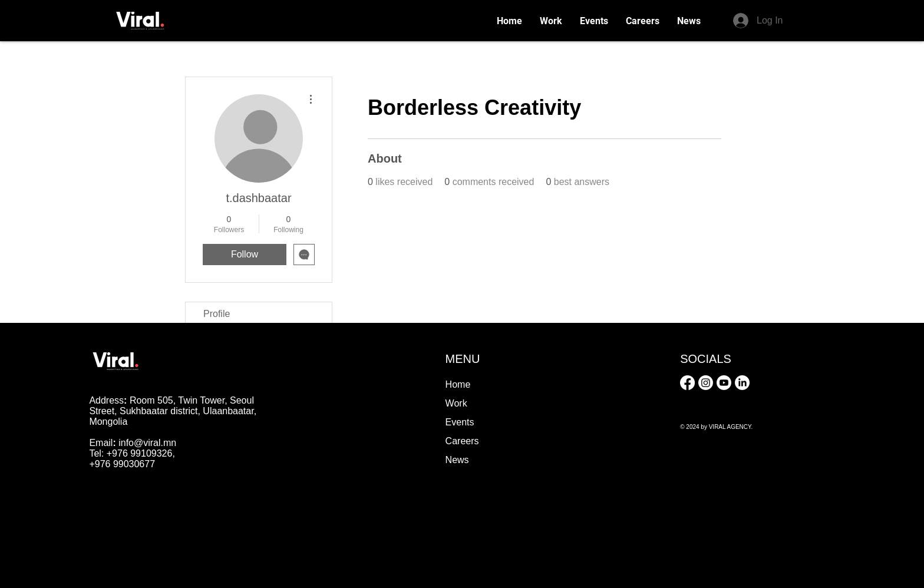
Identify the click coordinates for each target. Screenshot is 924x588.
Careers (462, 441)
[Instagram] (706, 383)
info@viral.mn (147, 443)
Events (460, 422)
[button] (643, 21)
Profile (217, 314)
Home (458, 384)
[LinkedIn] (742, 383)
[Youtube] (724, 383)
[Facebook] (687, 383)
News (457, 460)
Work (456, 403)
